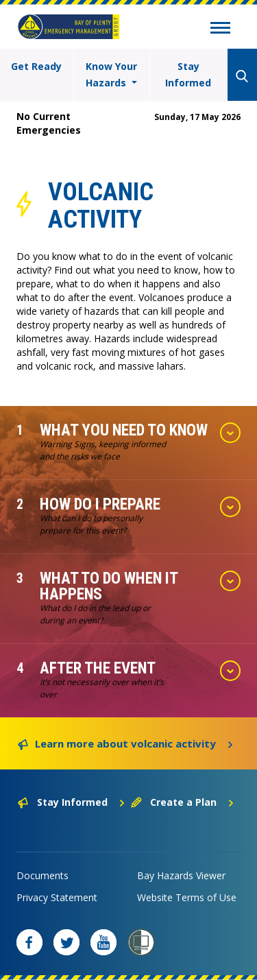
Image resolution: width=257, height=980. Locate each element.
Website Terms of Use (187, 897)
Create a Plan (183, 802)
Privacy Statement (57, 897)
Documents (42, 875)
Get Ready (36, 66)
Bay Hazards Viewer (181, 875)
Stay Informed (188, 74)
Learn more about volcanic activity (126, 743)
